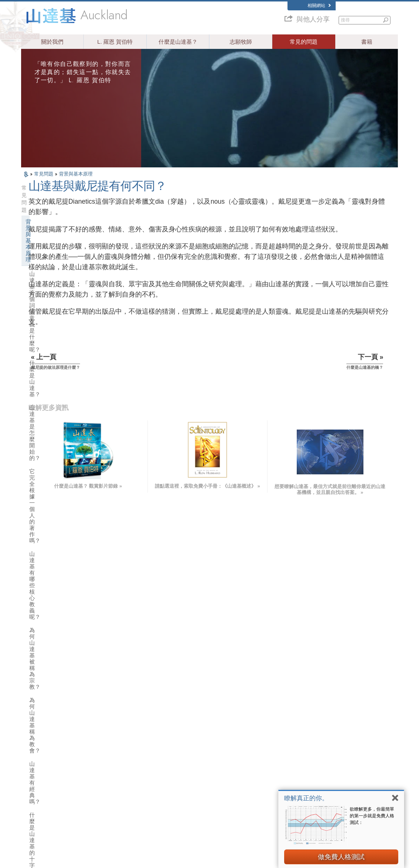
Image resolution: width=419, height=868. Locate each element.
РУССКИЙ (34, 787)
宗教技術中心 (44, 626)
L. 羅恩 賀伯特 (115, 42)
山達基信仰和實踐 (210, 744)
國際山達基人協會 (312, 787)
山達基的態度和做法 (52, 572)
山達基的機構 (44, 599)
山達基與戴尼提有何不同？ (63, 406)
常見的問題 (304, 42)
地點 (198, 801)
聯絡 (198, 794)
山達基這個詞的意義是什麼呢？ (63, 217)
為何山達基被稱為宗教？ (60, 293)
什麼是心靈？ (46, 379)
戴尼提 (302, 744)
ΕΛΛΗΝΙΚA (112, 778)
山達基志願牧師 (310, 779)
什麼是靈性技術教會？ (55, 640)
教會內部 (38, 558)
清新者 (35, 517)
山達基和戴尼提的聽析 (55, 503)
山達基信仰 (41, 435)
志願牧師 (241, 42)
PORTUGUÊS (115, 792)
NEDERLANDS (39, 801)
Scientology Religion (315, 758)
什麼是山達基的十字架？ (60, 333)
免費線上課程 (206, 779)
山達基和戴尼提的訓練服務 (60, 489)
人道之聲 (202, 751)
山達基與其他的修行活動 (58, 585)
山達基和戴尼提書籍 (52, 476)
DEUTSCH (35, 808)
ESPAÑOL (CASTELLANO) (127, 771)
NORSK (109, 749)
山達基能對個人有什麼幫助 (60, 462)
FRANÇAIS (35, 763)
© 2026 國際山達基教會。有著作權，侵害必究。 (65, 859)
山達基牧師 (41, 544)
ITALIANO (111, 785)
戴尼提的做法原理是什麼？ (63, 393)
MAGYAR (111, 742)
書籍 (367, 42)
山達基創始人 (44, 448)
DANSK (32, 756)
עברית (32, 771)
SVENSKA (112, 756)
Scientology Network (315, 751)
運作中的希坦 (44, 530)
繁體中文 (33, 794)
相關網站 (319, 6)
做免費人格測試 (341, 857)
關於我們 (52, 42)
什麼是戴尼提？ (49, 366)
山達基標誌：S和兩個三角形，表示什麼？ (62, 350)
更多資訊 (202, 787)
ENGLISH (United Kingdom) (50, 749)
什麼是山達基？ (178, 42)
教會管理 (38, 613)
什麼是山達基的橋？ (54, 419)
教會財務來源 (44, 654)
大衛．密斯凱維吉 (312, 765)
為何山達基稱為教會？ (57, 306)
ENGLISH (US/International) (50, 742)
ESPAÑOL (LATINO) (120, 763)
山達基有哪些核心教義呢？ (63, 280)
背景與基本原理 (76, 174)
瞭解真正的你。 (306, 798)
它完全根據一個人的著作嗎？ (60, 263)
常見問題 (44, 174)
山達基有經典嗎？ (51, 320)
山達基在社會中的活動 (55, 667)
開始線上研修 (308, 772)
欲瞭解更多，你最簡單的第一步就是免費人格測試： (372, 816)
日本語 (31, 779)
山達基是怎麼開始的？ (57, 247)
